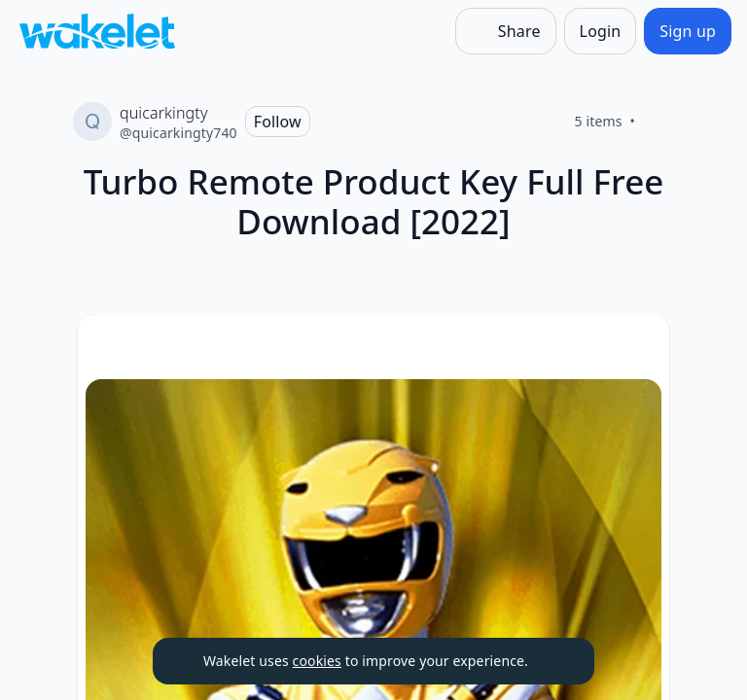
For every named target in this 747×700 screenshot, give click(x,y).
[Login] (601, 31)
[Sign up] (688, 31)
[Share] (506, 31)
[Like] (658, 122)
